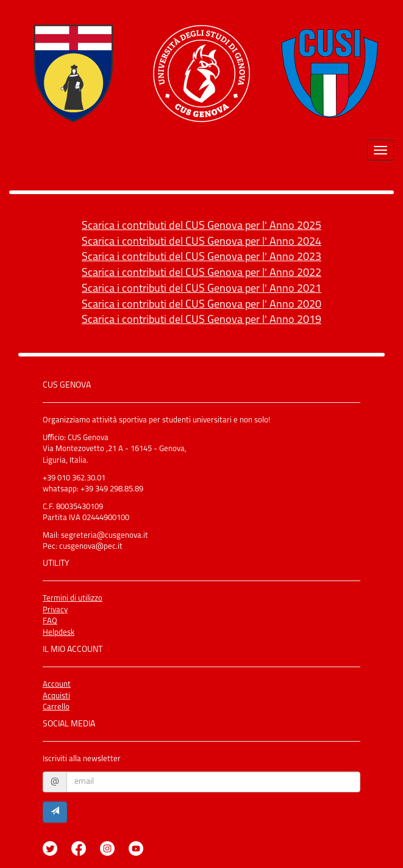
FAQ (50, 621)
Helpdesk (59, 633)
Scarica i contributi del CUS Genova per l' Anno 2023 (201, 257)
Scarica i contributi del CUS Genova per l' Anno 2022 (201, 273)
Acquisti (56, 696)
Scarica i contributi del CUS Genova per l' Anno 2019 (201, 320)
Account (57, 685)
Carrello (56, 707)
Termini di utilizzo (73, 599)
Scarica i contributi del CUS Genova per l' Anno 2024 (201, 242)
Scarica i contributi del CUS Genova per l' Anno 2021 (201, 289)
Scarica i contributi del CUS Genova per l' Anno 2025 (201, 226)
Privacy (55, 610)
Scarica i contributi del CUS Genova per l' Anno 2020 (201, 305)
